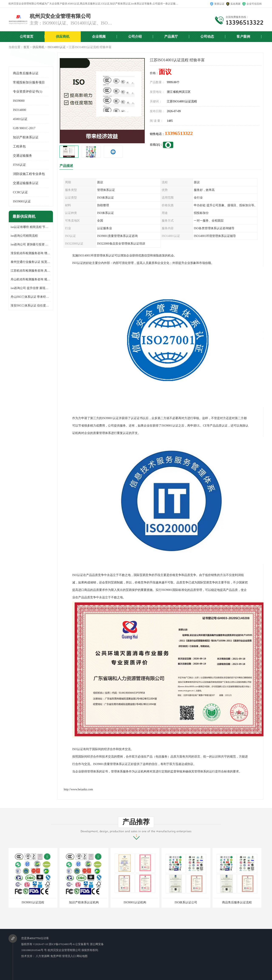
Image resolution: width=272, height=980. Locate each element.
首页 (26, 47)
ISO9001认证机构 (135, 902)
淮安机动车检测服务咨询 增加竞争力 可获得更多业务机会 (31, 253)
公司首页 (27, 37)
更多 (48, 217)
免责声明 (56, 956)
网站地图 (82, 956)
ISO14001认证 (57, 47)
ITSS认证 (19, 165)
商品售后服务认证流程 (237, 902)
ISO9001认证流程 (33, 902)
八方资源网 (43, 956)
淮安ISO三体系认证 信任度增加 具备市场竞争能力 (31, 306)
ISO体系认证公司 (186, 902)
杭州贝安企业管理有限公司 (64, 950)
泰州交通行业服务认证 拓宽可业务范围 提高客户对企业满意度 (31, 262)
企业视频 (99, 37)
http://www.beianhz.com (78, 789)
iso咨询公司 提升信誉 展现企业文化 (31, 288)
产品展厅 (171, 37)
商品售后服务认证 (26, 73)
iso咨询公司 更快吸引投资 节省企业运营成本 (31, 244)
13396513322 (179, 133)
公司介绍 (135, 37)
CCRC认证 (20, 192)
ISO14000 (20, 110)
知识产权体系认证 (26, 137)
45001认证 (20, 119)
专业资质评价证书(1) (28, 92)
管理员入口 (69, 956)
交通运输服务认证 (26, 183)
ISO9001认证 (22, 201)
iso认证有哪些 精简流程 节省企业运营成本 (31, 227)
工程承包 (19, 146)
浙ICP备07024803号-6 (62, 944)
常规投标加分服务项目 (29, 82)
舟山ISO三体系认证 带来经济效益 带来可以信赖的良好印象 (31, 297)
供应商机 (63, 37)
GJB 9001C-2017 (24, 128)
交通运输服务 (23, 156)
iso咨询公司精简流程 (24, 236)
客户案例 (243, 37)
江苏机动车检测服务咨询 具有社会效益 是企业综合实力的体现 (31, 271)
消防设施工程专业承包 (29, 174)
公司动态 (207, 37)
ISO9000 (19, 101)
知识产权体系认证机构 (84, 902)
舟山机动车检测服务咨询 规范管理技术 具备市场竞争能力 (31, 279)
